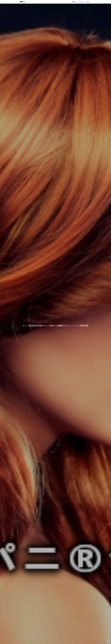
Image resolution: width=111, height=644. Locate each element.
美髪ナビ (23, 2)
